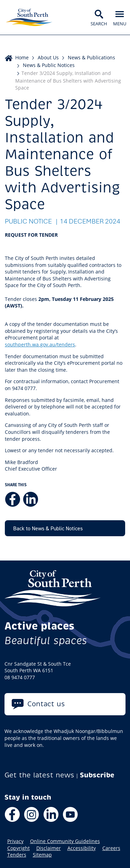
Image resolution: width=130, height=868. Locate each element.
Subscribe (97, 775)
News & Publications (91, 57)
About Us (48, 57)
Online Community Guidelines (65, 841)
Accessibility (82, 848)
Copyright (18, 848)
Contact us (46, 704)
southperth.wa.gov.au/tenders (40, 344)
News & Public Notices (49, 65)
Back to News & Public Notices (48, 528)
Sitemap (42, 855)
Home (22, 57)
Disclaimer (49, 848)
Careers (111, 848)
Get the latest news (39, 775)
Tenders (17, 855)
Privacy (15, 841)
